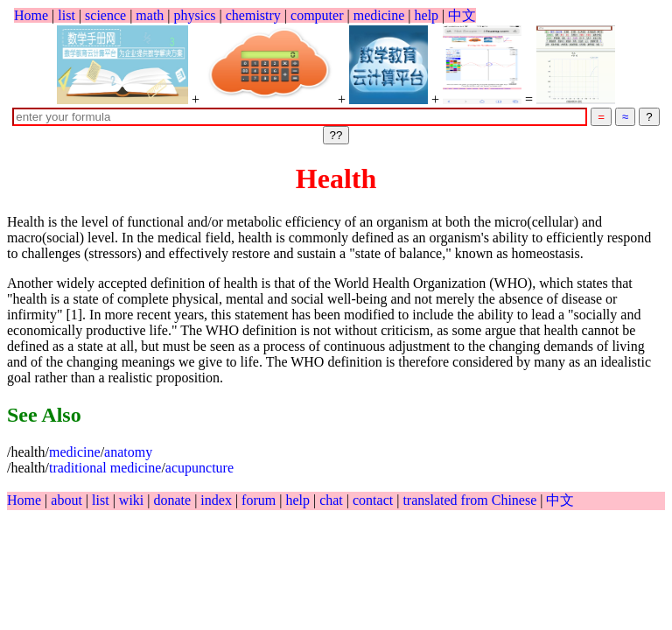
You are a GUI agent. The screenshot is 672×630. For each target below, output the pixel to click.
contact (374, 500)
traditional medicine (105, 468)
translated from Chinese (469, 500)
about (68, 500)
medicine (379, 15)
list (66, 15)
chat (333, 500)
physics (195, 15)
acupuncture (199, 468)
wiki (133, 500)
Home (31, 15)
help (427, 15)
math (150, 15)
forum (259, 500)
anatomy (128, 452)
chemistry (253, 15)
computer (317, 15)
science (105, 15)
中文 (462, 15)
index (218, 500)
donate (174, 500)
